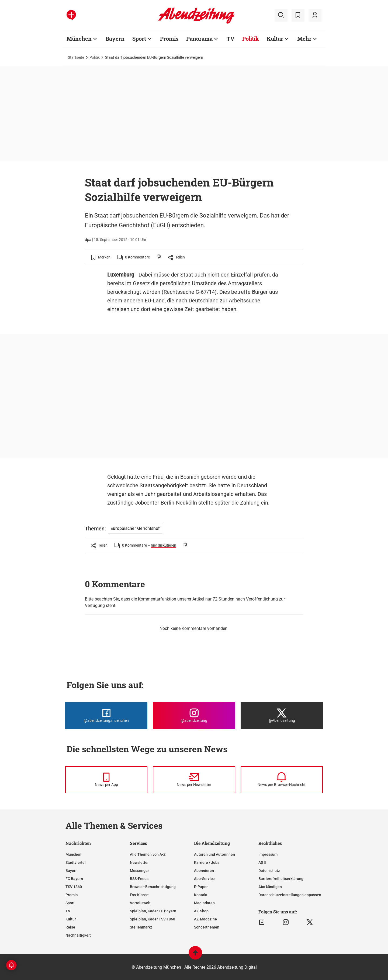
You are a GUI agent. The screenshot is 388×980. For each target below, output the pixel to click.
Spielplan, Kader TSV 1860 (153, 919)
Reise (70, 927)
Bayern (72, 871)
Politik (95, 57)
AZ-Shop (201, 911)
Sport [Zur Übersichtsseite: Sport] (139, 39)
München (73, 854)
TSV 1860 (74, 887)
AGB (262, 862)
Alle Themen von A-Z (148, 854)
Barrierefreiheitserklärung (281, 879)
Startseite (76, 57)
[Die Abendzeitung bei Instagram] (194, 716)
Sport (70, 903)
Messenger (139, 871)
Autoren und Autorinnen (214, 854)
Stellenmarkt (141, 927)
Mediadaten (204, 903)
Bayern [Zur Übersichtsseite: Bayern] (115, 39)
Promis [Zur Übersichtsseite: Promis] (169, 39)
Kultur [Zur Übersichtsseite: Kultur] (275, 39)
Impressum (268, 854)
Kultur (71, 919)
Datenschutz (269, 871)
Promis (72, 895)
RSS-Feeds (139, 879)
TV (68, 911)
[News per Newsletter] (194, 780)
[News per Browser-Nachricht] (282, 780)
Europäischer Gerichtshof (135, 528)
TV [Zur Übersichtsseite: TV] (231, 39)
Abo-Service (204, 879)
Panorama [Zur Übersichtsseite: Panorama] (199, 39)
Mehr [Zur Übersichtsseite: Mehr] (304, 39)
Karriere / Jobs (207, 862)
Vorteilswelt (140, 903)
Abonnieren (204, 871)
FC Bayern (74, 879)
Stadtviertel (76, 862)
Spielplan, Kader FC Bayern (153, 911)
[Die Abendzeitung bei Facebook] (106, 716)
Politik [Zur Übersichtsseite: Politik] (251, 39)
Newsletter (139, 862)
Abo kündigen (270, 887)
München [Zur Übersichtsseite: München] (79, 39)
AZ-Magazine (205, 919)
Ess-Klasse (139, 895)
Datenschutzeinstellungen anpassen (290, 895)
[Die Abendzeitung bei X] (282, 716)
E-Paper (201, 887)
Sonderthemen (207, 927)
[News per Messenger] (106, 780)
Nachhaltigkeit (78, 935)
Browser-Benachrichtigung (153, 887)
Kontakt (201, 895)
